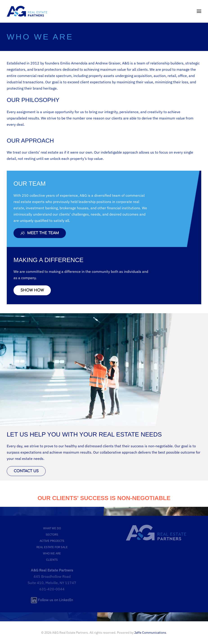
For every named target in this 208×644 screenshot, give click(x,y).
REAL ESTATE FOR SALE (52, 547)
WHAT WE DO (52, 528)
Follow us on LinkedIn (52, 600)
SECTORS (52, 534)
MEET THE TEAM (40, 233)
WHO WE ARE (52, 553)
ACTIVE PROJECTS (52, 541)
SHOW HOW (32, 290)
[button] (199, 11)
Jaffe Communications (150, 633)
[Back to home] (27, 11)
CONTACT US (26, 471)
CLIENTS (52, 560)
